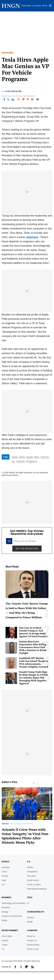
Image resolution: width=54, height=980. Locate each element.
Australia (6, 867)
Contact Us (32, 940)
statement (32, 237)
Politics (30, 867)
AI (28, 903)
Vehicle (20, 461)
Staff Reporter (13, 91)
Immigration (32, 872)
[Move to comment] (38, 99)
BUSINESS (6, 897)
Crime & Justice (34, 885)
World (5, 862)
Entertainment (10, 930)
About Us (31, 936)
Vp (13, 461)
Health (30, 922)
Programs (31, 461)
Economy (6, 907)
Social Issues (33, 880)
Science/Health (35, 912)
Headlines (8, 53)
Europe (5, 876)
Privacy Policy (33, 945)
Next (50, 783)
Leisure (5, 940)
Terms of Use (33, 949)
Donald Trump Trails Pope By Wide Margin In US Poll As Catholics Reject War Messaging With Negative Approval (33, 678)
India (4, 880)
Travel (4, 945)
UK (3, 885)
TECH (30, 897)
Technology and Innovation (14, 903)
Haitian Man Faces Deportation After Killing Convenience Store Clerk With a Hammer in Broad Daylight (33, 648)
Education (31, 876)
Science (5, 824)
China (4, 872)
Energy (5, 912)
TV (3, 949)
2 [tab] (36, 783)
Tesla (15, 457)
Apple (30, 457)
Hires (22, 457)
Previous (44, 783)
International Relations (37, 889)
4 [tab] (40, 783)
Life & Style (7, 936)
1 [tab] (34, 783)
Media (4, 920)
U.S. (29, 862)
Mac (37, 457)
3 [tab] (38, 783)
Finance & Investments (12, 916)
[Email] (32, 99)
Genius (45, 457)
